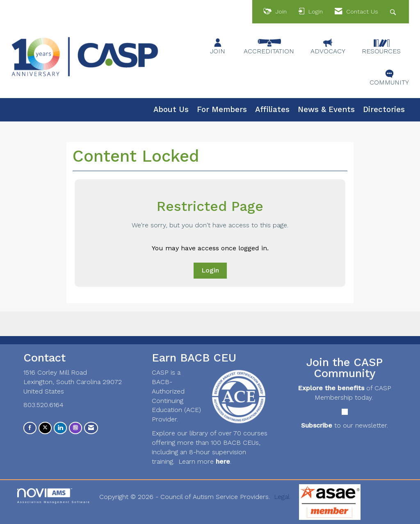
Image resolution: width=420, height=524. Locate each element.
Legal (282, 497)
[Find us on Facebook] (30, 428)
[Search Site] (394, 12)
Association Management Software (54, 496)
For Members (222, 110)
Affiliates (272, 110)
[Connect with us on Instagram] (75, 428)
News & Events (326, 110)
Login (210, 270)
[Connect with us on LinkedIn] (60, 428)
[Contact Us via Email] (91, 428)
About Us (171, 110)
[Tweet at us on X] (45, 428)
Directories (384, 110)
